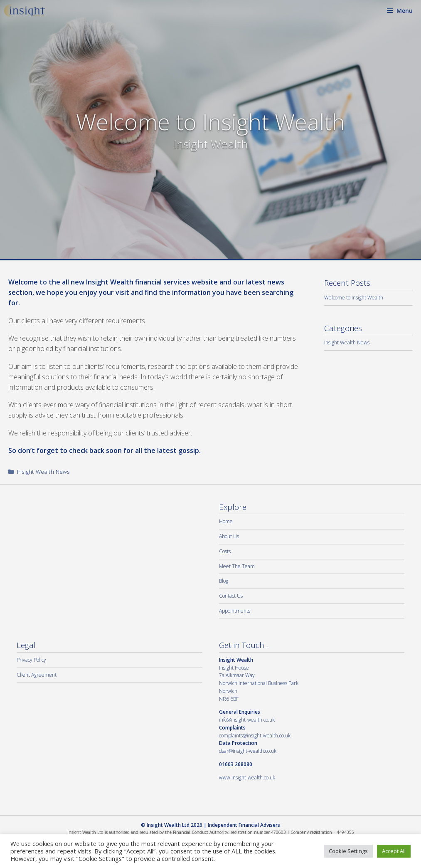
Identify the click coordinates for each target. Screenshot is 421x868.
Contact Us (231, 596)
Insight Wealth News (43, 471)
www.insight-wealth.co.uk (247, 778)
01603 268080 (236, 764)
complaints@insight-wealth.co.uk (255, 736)
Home (226, 521)
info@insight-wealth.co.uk (247, 720)
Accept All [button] (394, 851)
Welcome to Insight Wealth (354, 298)
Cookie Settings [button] (348, 851)
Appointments (235, 611)
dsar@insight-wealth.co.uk (248, 751)
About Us (229, 536)
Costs (225, 551)
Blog (224, 581)
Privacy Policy (31, 660)
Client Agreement (37, 675)
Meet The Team (237, 566)
